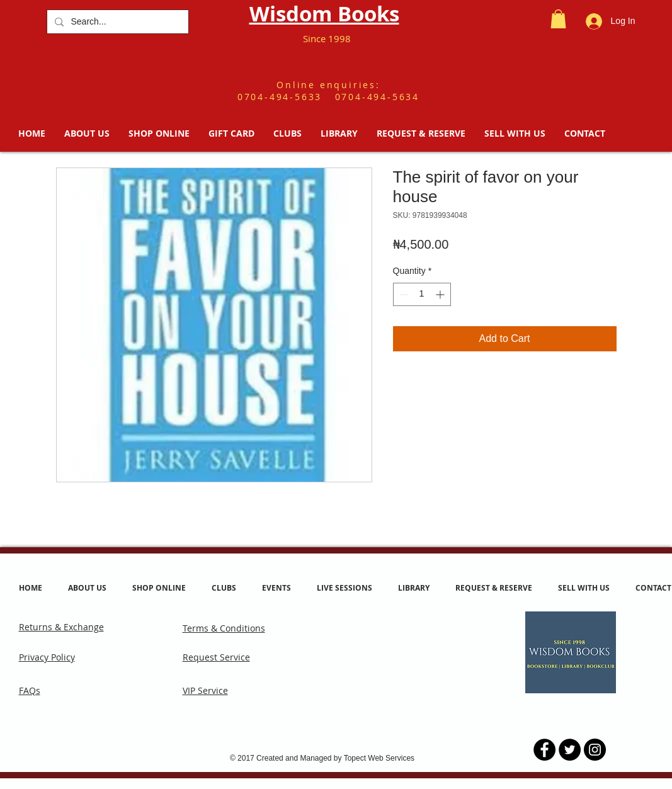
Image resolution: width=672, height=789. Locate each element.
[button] (558, 19)
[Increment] (441, 294)
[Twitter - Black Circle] (570, 750)
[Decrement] (403, 294)
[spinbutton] (422, 294)
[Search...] (117, 22)
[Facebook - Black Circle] (544, 750)
